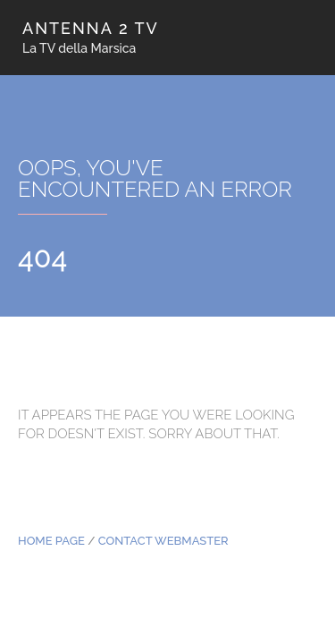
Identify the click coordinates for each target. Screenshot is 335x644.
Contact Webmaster (163, 541)
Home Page (51, 541)
